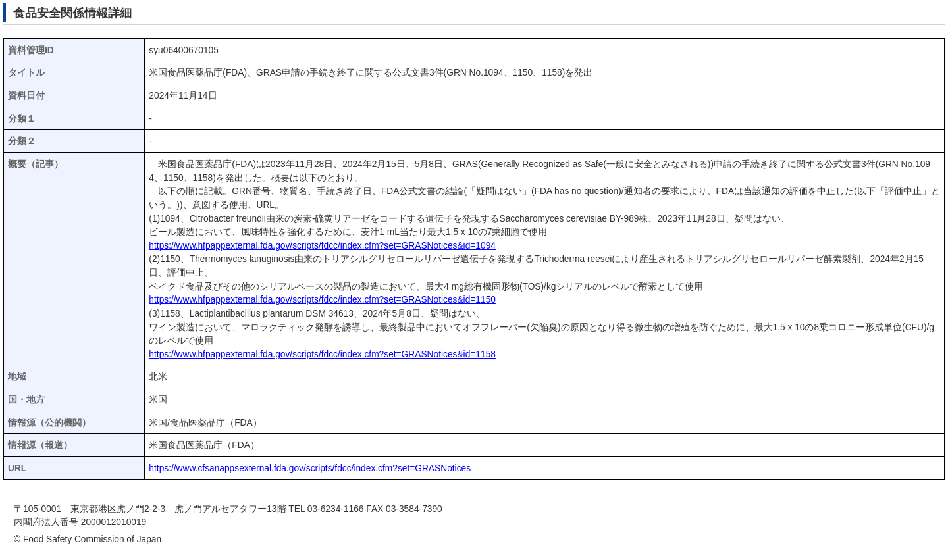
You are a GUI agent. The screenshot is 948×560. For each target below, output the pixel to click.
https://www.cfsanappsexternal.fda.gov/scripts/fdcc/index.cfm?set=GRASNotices (310, 468)
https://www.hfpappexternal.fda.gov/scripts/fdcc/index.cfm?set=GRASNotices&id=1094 (322, 246)
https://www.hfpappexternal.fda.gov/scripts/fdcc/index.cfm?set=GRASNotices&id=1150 (322, 300)
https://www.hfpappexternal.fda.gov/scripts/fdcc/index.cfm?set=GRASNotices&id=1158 (322, 354)
